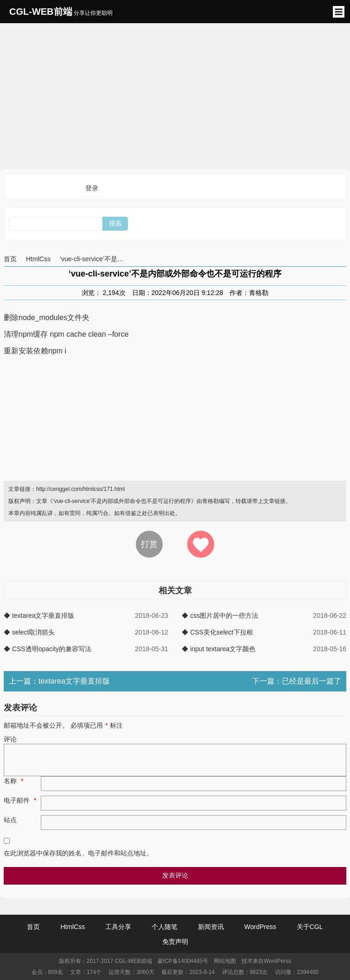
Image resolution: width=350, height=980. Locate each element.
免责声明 (175, 942)
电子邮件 (21, 800)
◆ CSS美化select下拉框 (217, 632)
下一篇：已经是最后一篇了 (297, 681)
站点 (10, 820)
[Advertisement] (175, 95)
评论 (10, 739)
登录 (92, 188)
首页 (10, 259)
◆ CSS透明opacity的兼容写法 (48, 649)
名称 (15, 781)
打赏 (149, 544)
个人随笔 (165, 927)
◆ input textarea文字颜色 (219, 649)
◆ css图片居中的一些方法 (220, 616)
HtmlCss (38, 259)
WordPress (260, 927)
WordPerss (277, 961)
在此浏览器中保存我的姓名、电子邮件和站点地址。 (78, 853)
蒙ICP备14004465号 (183, 961)
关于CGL (310, 927)
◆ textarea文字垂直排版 (39, 616)
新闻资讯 (211, 927)
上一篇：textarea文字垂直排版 (59, 681)
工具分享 (118, 927)
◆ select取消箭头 (29, 632)
